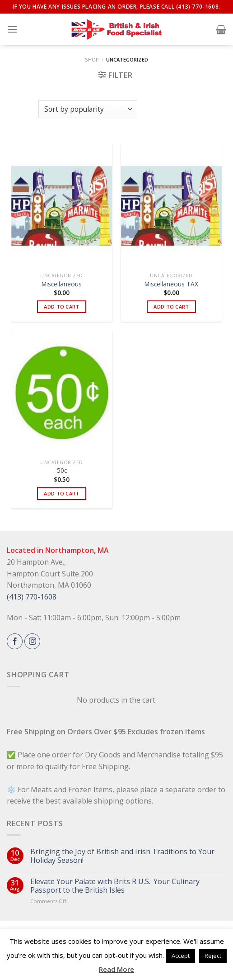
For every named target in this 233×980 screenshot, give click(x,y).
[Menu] (12, 29)
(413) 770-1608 (32, 597)
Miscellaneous (62, 284)
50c (62, 471)
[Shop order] (88, 109)
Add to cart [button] (62, 307)
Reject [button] (213, 956)
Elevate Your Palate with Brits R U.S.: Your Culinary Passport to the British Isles (115, 886)
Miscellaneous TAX (171, 284)
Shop (92, 59)
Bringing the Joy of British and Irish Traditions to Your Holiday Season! (122, 856)
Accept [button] (181, 956)
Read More (116, 969)
